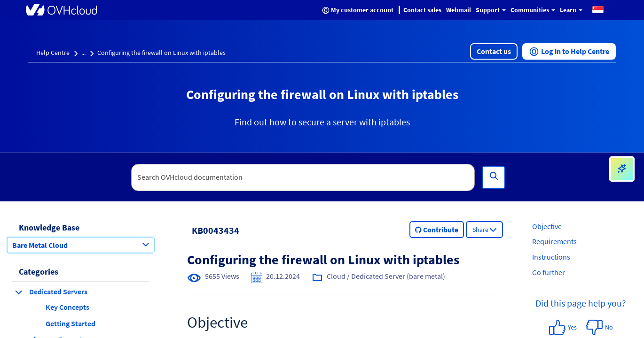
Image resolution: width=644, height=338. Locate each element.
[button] (598, 9)
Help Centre (53, 53)
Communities (533, 10)
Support (491, 10)
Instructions (551, 257)
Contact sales (422, 10)
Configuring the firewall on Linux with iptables (161, 53)
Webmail (459, 10)
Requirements (554, 241)
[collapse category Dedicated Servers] (19, 292)
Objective (547, 226)
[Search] (494, 177)
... (83, 53)
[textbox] (303, 177)
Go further (549, 272)
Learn (571, 10)
